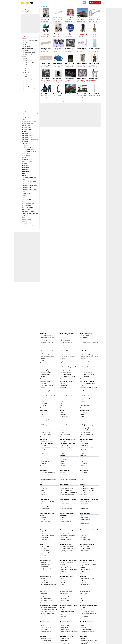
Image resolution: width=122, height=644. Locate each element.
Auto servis (43, 400)
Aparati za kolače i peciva (67, 597)
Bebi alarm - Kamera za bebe (68, 443)
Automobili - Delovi (26, 59)
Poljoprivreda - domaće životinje (30, 189)
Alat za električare (85, 335)
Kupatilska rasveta (85, 584)
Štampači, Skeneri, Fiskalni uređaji (30, 214)
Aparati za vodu (65, 595)
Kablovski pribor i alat (46, 627)
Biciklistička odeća (45, 433)
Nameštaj (24, 157)
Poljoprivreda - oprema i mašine (30, 185)
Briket (62, 519)
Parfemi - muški (64, 640)
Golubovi (63, 579)
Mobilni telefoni (25, 145)
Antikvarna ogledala (46, 369)
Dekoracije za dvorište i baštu (48, 478)
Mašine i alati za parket (66, 509)
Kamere (63, 487)
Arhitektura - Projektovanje (47, 501)
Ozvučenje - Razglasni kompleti (68, 371)
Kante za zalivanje (65, 434)
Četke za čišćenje (85, 427)
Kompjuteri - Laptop (27, 129)
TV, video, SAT (25, 216)
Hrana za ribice (64, 571)
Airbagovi (63, 383)
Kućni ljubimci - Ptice (27, 137)
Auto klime (43, 405)
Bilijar (82, 516)
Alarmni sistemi (84, 474)
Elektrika (63, 391)
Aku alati (63, 337)
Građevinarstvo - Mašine (28, 105)
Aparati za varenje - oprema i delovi (68, 343)
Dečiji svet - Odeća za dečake (29, 89)
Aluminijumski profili (86, 501)
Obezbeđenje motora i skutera (68, 615)
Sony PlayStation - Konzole (87, 489)
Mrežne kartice (44, 629)
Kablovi (42, 626)
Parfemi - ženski (65, 638)
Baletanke (43, 458)
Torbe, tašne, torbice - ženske (48, 337)
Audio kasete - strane (86, 371)
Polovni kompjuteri (85, 548)
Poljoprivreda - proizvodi (28, 187)
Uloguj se (28, 10)
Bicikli (23, 67)
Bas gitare (63, 624)
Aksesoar (24, 39)
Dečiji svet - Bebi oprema (28, 83)
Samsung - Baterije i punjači (48, 615)
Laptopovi (43, 562)
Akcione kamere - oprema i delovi (69, 492)
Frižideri (43, 416)
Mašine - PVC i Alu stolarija (47, 536)
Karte (82, 521)
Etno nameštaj (44, 494)
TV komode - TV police (46, 638)
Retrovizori (63, 617)
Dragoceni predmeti (86, 629)
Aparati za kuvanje (65, 599)
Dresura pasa (44, 586)
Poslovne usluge (26, 194)
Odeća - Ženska (26, 171)
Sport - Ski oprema (26, 206)
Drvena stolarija (45, 525)
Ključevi (62, 362)
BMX (62, 413)
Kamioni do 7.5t (84, 537)
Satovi (23, 198)
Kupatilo (24, 131)
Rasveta (24, 196)
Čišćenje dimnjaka (85, 429)
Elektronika (24, 97)
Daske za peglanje (85, 433)
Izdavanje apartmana (86, 638)
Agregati (63, 339)
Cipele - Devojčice (45, 462)
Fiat (61, 405)
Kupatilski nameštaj (85, 586)
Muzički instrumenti (26, 153)
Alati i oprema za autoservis (48, 398)
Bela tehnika (25, 75)
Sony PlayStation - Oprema (87, 490)
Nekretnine (24, 163)
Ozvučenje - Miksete (66, 373)
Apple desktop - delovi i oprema (89, 554)
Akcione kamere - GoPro (47, 427)
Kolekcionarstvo (26, 125)
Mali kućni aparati (26, 143)
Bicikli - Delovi (25, 69)
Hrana (82, 571)
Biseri (82, 624)
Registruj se (29, 12)
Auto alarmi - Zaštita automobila (89, 387)
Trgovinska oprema (27, 220)
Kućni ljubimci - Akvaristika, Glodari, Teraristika (33, 139)
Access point (44, 624)
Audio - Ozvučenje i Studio (28, 53)
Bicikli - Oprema (25, 71)
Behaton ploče (84, 503)
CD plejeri (43, 387)
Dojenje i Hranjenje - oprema (68, 447)
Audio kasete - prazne (86, 373)
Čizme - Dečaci (44, 463)
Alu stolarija (44, 517)
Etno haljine (44, 492)
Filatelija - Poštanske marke (67, 546)
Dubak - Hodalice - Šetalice (67, 449)
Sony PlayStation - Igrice (87, 487)
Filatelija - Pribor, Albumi (67, 550)
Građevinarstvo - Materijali (28, 107)
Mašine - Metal (44, 534)
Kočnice (82, 416)
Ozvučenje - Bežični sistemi (67, 369)
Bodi (82, 460)
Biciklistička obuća (45, 431)
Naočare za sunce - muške (47, 343)
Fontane (83, 568)
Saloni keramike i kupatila (87, 579)
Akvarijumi (63, 564)
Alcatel (82, 597)
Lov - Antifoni (44, 597)
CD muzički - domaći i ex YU (87, 375)
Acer (82, 600)
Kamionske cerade (65, 532)
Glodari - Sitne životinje (66, 568)
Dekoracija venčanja (46, 476)
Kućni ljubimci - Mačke (27, 135)
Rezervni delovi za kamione (68, 536)
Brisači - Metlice (64, 389)
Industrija (24, 117)
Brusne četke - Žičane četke (48, 355)
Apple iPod (43, 383)
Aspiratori (43, 413)
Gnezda (63, 582)
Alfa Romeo (63, 398)
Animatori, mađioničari (46, 442)
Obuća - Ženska (26, 167)
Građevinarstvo (26, 103)
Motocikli (83, 609)
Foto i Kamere (25, 101)
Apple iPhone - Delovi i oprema (48, 611)
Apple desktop (84, 552)
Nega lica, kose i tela (27, 161)
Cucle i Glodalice (65, 445)
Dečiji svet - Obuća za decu (28, 87)
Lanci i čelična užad (65, 534)
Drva (62, 525)
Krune (42, 360)
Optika (23, 173)
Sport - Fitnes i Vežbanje (28, 204)
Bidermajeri (63, 429)
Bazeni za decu (44, 445)
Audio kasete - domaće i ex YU (88, 369)
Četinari (62, 431)
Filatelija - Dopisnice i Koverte (68, 548)
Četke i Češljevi (44, 582)
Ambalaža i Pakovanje (27, 49)
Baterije (62, 478)
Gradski (63, 420)
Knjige (23, 119)
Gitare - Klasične (65, 629)
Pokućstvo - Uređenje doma (29, 181)
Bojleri (42, 414)
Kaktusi (62, 433)
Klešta (62, 360)
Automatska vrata (45, 521)
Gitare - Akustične (65, 626)
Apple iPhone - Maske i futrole (48, 608)
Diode (82, 480)
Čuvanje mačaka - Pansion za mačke (88, 565)
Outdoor (24, 175)
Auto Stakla (63, 387)
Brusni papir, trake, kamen (47, 357)
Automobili (43, 555)
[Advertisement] (30, 23)
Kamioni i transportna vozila (29, 121)
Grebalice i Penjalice (86, 569)
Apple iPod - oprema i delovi (48, 385)
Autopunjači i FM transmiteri (88, 383)
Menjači (82, 418)
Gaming (24, 111)
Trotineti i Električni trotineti (87, 611)
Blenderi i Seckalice (65, 600)
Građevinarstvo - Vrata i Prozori (30, 109)
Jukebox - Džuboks (85, 519)
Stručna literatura (45, 546)
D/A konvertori (44, 389)
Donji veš (63, 463)
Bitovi (62, 353)
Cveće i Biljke (25, 77)
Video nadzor (84, 472)
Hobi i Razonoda (26, 115)
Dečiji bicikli (63, 414)
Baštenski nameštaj (85, 400)
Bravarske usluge (45, 507)
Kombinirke (63, 505)
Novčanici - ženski (45, 341)
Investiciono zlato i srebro (87, 631)
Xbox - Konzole (84, 494)
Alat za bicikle (84, 413)
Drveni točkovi (44, 490)
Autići (62, 554)
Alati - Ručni (24, 43)
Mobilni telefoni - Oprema (28, 147)
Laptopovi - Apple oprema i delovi (49, 568)
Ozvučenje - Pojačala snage (68, 376)
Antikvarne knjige (45, 371)
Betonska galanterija (46, 505)
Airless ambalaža (85, 362)
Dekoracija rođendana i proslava (49, 474)
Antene (82, 385)
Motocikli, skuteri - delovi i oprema (30, 151)
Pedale (82, 420)
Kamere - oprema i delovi (67, 489)
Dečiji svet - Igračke (26, 85)
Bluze (82, 458)
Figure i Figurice (84, 449)
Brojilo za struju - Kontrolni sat (68, 480)
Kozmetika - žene (65, 642)
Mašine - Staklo (44, 537)
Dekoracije (24, 93)
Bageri (62, 501)
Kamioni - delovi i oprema (28, 123)
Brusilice (63, 346)
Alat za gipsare (84, 337)
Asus (82, 599)
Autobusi (83, 532)
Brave (62, 609)
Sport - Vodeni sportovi (27, 208)
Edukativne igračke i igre (87, 447)
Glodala (43, 359)
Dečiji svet (24, 81)
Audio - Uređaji (25, 51)
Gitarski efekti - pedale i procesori (69, 631)
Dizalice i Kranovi (65, 503)
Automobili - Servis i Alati (28, 63)
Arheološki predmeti (46, 375)
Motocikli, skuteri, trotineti (28, 149)
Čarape (62, 461)
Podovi (23, 183)
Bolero (82, 461)
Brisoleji (43, 523)
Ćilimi (42, 487)
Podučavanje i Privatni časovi (29, 177)
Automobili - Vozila (26, 65)
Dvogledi (43, 595)
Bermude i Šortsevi (65, 458)
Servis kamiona (64, 537)
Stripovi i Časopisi (26, 210)
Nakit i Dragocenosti (27, 159)
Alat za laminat (84, 341)
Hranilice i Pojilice (65, 586)
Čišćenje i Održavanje (27, 79)
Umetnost (24, 222)
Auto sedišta (84, 389)
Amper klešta (64, 476)
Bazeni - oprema (85, 405)
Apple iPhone (84, 593)
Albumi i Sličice (64, 552)
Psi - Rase (43, 579)
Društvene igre (84, 443)
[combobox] (62, 3)
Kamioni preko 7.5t (85, 539)
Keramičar (83, 582)
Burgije (42, 353)
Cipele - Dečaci (44, 460)
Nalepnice (63, 613)
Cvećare (63, 427)
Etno (23, 99)
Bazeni (82, 404)
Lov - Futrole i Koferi (46, 599)
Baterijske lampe (45, 593)
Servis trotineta (84, 616)
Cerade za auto (84, 391)
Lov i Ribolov (25, 141)
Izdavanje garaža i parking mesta (89, 640)
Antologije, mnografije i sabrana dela (49, 553)
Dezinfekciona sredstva (87, 434)
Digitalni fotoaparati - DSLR (67, 494)
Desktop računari (85, 546)
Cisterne (83, 534)
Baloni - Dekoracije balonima (48, 443)
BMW (62, 402)
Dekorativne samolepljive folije (48, 480)
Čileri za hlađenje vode (66, 521)
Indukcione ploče (45, 420)
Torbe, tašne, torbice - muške (48, 335)
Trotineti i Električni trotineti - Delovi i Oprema (89, 614)
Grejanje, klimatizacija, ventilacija (30, 113)
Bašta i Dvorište (25, 73)
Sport (23, 202)
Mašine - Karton (85, 353)
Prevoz (23, 191)
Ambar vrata (44, 519)
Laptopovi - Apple (45, 566)
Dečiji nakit (83, 627)
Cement (82, 507)
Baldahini (83, 402)
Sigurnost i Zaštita (26, 200)
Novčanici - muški (45, 339)
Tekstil (23, 218)
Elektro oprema (25, 95)
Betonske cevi (84, 505)
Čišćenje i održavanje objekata (88, 431)
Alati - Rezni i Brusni (27, 45)
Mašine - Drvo (44, 532)
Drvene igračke (84, 445)
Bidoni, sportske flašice (46, 434)
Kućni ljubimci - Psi (26, 133)
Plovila (23, 179)
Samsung (83, 595)
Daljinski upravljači (45, 391)
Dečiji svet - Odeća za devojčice (29, 91)
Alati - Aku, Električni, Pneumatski (30, 41)
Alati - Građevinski (26, 47)
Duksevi (63, 465)
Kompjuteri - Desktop (27, 127)
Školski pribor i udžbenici (28, 212)
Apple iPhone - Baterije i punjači (49, 609)
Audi (62, 400)
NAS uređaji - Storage (46, 631)
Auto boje (43, 402)
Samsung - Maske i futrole (47, 613)
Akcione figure (84, 442)
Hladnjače (83, 536)
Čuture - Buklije (44, 489)
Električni (63, 418)
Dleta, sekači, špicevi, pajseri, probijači (68, 357)
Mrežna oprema (26, 155)
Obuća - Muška (25, 165)
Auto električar (44, 404)
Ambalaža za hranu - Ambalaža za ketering (89, 357)
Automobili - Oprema (27, 61)
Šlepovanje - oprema (66, 539)
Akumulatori (64, 385)
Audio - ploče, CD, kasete (28, 55)
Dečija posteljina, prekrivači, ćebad (49, 447)
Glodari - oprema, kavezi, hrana (69, 570)
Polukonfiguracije (85, 550)
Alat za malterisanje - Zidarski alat (89, 343)
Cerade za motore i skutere (67, 611)
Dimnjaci (63, 523)
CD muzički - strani (85, 376)
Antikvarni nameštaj (46, 373)
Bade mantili (64, 460)
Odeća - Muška (25, 169)
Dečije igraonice (45, 449)
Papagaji (63, 580)
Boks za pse (44, 580)
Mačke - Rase (84, 562)
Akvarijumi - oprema (66, 566)
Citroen (62, 404)
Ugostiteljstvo (25, 224)
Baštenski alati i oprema (87, 398)
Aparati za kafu (64, 593)
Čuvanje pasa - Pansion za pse (48, 584)
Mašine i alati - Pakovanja (87, 355)
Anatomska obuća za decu (47, 456)
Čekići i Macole (64, 355)
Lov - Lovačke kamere (46, 600)
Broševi (82, 626)
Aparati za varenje (65, 341)
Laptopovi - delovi (45, 564)
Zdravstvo (24, 228)
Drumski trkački (64, 416)
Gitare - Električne (65, 627)
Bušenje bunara (45, 509)
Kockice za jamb (85, 523)
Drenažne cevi (84, 509)
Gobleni (43, 376)
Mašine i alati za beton (66, 507)
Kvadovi (83, 608)
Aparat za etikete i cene (87, 360)
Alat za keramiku (85, 339)
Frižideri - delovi (45, 418)
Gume (82, 414)
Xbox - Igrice (84, 492)
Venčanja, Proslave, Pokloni (29, 226)
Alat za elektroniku (85, 476)
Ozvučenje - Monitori (66, 375)
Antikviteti (24, 57)
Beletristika (43, 548)
